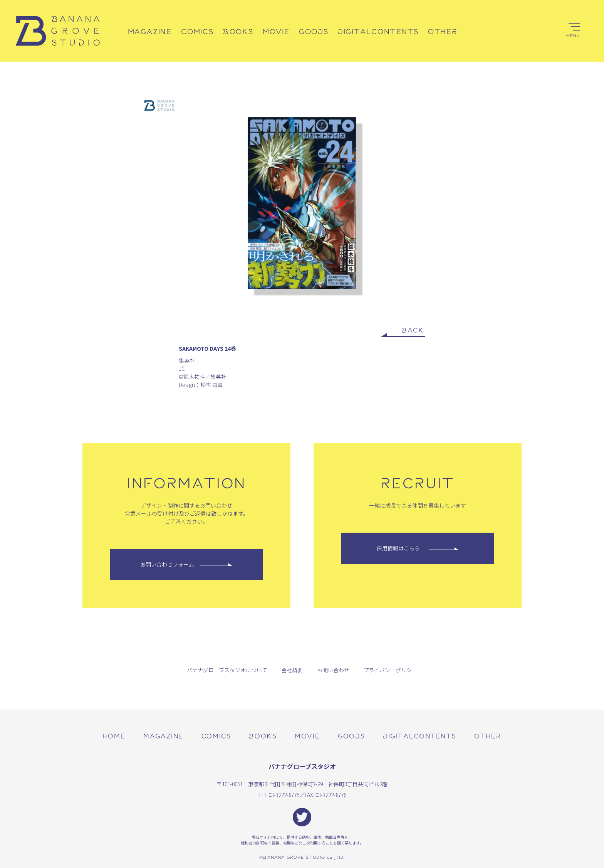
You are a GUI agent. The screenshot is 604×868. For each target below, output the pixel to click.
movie (307, 736)
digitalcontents (419, 736)
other (488, 736)
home (114, 736)
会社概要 (292, 670)
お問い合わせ (333, 670)
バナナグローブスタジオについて (227, 670)
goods (351, 736)
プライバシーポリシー (390, 670)
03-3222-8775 (284, 795)
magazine (163, 736)
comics (216, 736)
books (263, 736)
